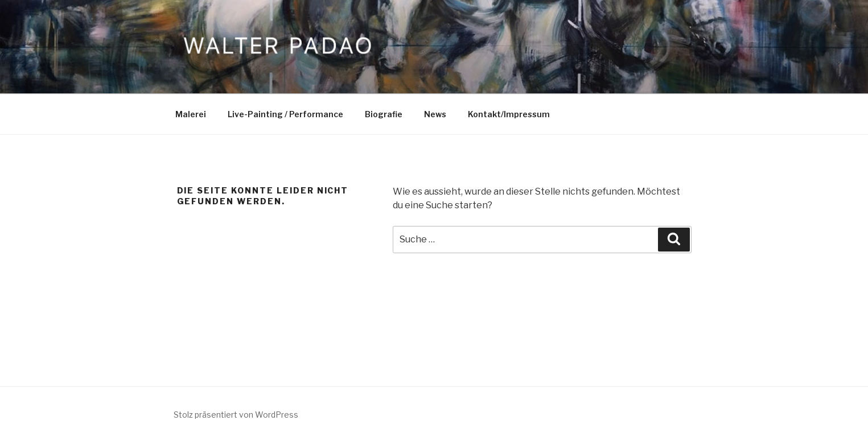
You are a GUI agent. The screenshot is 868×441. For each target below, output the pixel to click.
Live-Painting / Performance (285, 114)
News (435, 114)
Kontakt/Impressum (509, 114)
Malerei (191, 114)
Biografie (384, 114)
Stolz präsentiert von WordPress (236, 415)
